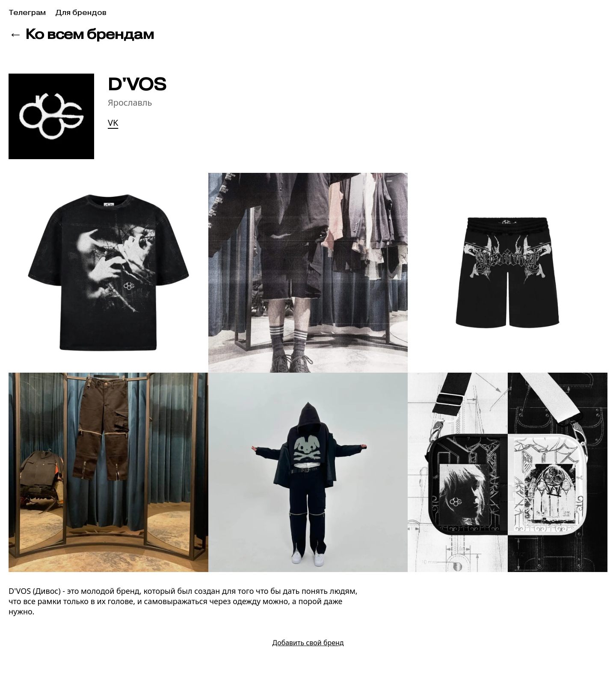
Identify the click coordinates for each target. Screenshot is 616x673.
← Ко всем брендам (81, 34)
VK (113, 123)
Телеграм (27, 13)
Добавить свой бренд (308, 643)
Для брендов (81, 13)
